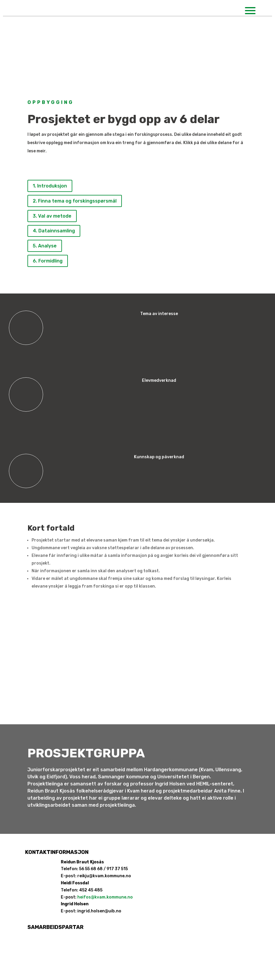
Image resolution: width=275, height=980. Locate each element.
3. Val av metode (52, 216)
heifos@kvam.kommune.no (105, 897)
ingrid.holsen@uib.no (99, 911)
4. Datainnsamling (54, 231)
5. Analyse (45, 246)
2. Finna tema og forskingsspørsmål (75, 201)
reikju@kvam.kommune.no (104, 876)
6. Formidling (48, 261)
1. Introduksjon (50, 186)
